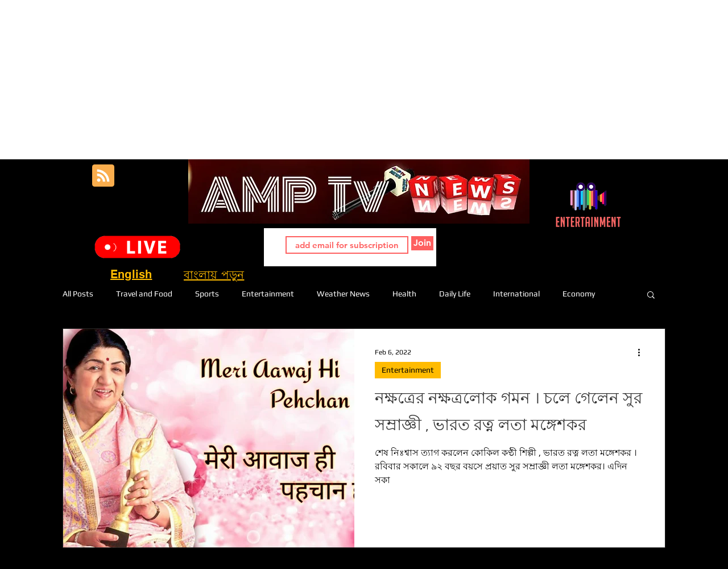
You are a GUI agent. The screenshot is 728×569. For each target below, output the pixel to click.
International (516, 294)
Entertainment (268, 294)
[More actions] (643, 352)
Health (404, 294)
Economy (579, 294)
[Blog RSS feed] (103, 176)
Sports (207, 294)
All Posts (78, 294)
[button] (651, 296)
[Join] (422, 243)
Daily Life (455, 294)
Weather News (343, 294)
